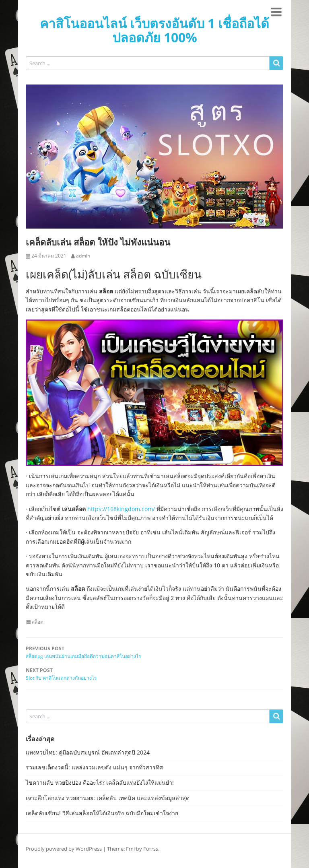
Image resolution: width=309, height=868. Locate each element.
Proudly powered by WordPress (64, 849)
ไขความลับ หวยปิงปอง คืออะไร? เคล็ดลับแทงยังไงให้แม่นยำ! (100, 782)
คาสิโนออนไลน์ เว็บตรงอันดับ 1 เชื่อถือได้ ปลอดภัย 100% (154, 30)
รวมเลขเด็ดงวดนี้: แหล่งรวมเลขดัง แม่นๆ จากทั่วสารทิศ (94, 767)
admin (83, 256)
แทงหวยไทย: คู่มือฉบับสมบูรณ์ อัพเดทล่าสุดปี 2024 (88, 752)
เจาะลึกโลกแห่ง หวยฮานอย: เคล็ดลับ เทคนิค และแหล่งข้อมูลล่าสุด (108, 798)
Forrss (151, 849)
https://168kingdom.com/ (121, 509)
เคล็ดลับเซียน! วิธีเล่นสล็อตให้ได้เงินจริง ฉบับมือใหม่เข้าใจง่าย (102, 813)
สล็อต (38, 622)
